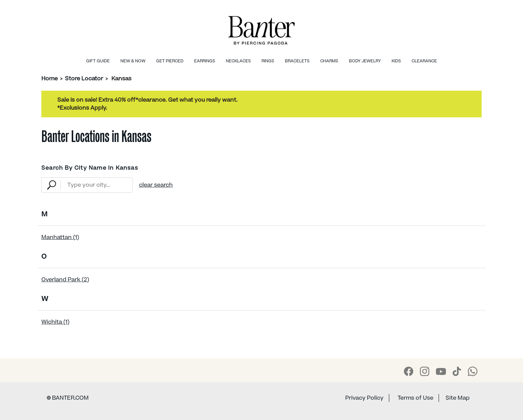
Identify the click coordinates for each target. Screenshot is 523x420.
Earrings (205, 61)
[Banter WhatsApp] (473, 371)
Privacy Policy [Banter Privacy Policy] (364, 398)
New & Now (133, 61)
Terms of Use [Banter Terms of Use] (415, 398)
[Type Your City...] (96, 185)
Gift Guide (98, 61)
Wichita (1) (55, 322)
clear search (156, 185)
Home (50, 79)
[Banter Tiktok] (457, 371)
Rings (268, 61)
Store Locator (84, 79)
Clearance (424, 61)
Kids (396, 61)
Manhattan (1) (60, 237)
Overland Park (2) (65, 280)
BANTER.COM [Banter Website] (68, 398)
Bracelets (297, 61)
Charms (329, 61)
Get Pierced (170, 61)
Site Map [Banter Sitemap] (458, 398)
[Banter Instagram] (425, 371)
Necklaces (238, 61)
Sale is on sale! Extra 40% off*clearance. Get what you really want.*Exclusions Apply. (147, 104)
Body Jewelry (365, 61)
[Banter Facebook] (409, 371)
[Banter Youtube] (441, 371)
